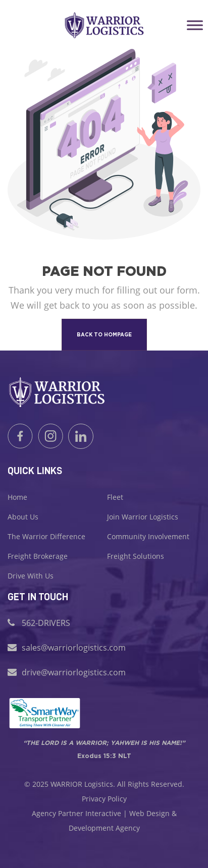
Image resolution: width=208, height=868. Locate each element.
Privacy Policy (104, 799)
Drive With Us (31, 576)
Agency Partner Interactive (76, 813)
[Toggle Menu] (195, 25)
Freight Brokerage (38, 556)
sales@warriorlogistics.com (74, 648)
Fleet (115, 497)
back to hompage (104, 335)
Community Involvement (148, 536)
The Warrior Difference (46, 536)
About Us (23, 517)
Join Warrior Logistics (143, 517)
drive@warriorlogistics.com (74, 672)
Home (17, 497)
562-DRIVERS (46, 623)
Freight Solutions (136, 556)
